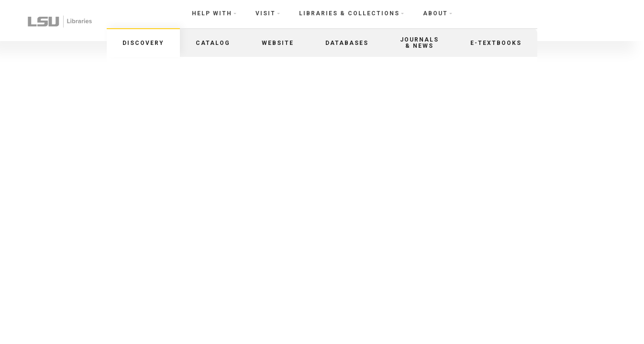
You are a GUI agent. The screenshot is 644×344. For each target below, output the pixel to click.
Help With (212, 13)
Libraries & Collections (349, 13)
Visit (266, 13)
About (435, 13)
